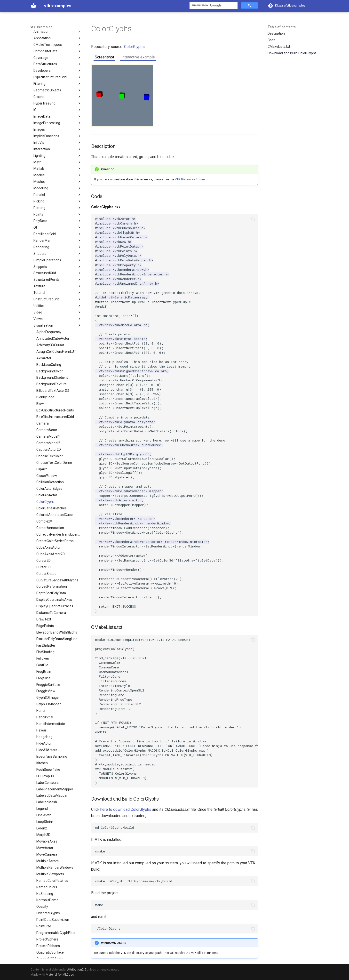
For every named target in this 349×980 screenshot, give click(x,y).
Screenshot (104, 57)
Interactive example (138, 57)
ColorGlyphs (134, 47)
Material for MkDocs (60, 975)
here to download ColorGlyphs (126, 809)
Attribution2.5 (77, 969)
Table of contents (282, 27)
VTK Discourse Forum (190, 179)
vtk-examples (41, 27)
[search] (213, 5)
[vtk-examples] (33, 6)
